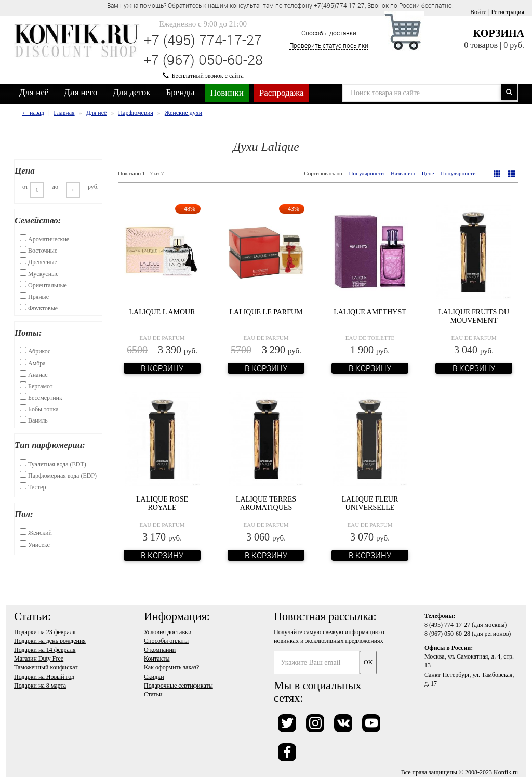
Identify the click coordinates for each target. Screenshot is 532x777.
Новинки (227, 93)
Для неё (34, 92)
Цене (428, 173)
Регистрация (508, 12)
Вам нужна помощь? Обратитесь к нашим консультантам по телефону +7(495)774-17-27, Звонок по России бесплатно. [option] (280, 5)
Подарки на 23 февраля (45, 632)
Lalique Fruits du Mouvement (474, 316)
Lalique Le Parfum (266, 312)
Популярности (367, 173)
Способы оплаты (166, 641)
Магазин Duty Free (39, 659)
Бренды (181, 92)
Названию (403, 173)
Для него (81, 92)
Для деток (131, 92)
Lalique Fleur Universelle (370, 503)
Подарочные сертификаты (178, 686)
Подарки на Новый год (44, 677)
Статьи (153, 694)
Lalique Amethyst (370, 312)
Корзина (499, 33)
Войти (478, 12)
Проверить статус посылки (329, 45)
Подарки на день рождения (50, 641)
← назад (33, 113)
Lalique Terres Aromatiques (266, 503)
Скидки (154, 677)
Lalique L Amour (162, 312)
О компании (160, 650)
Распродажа (282, 93)
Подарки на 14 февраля (45, 650)
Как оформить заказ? (171, 667)
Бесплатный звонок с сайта (208, 76)
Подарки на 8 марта (40, 686)
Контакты (157, 659)
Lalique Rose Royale (162, 503)
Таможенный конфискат (46, 667)
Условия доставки (168, 632)
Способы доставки (329, 33)
